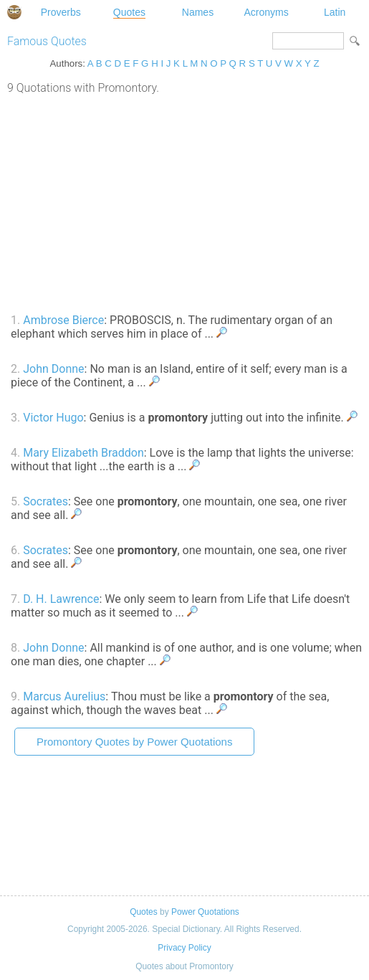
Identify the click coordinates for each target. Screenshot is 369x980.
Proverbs (61, 12)
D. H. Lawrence (61, 599)
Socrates (45, 501)
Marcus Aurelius (64, 696)
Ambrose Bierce (63, 320)
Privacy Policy (184, 948)
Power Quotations (205, 912)
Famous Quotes (47, 41)
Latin (335, 12)
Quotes (129, 12)
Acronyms (266, 12)
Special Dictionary (14, 12)
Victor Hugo (53, 418)
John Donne (53, 369)
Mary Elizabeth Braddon (83, 453)
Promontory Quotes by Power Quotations (134, 742)
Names (198, 12)
